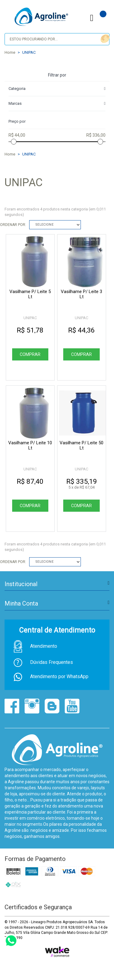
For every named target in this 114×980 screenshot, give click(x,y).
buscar (104, 39)
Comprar (30, 354)
